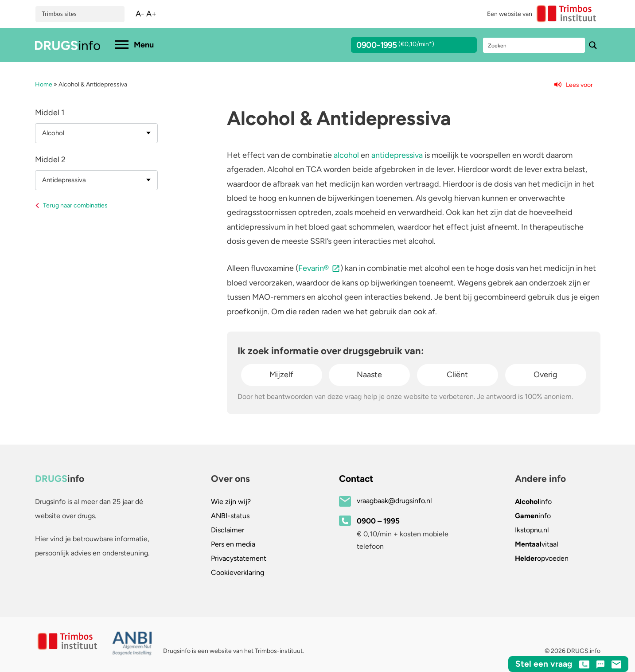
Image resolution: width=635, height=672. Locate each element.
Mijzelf (281, 375)
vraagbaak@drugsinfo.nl (394, 501)
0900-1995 (406, 47)
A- (140, 14)
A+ (151, 14)
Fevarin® (314, 268)
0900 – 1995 (378, 521)
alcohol (346, 155)
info (533, 502)
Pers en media (233, 544)
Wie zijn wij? (231, 502)
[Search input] (534, 45)
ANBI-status (230, 516)
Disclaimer (228, 530)
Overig (545, 375)
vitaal (537, 544)
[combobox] (96, 133)
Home (44, 84)
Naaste (369, 375)
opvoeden (542, 558)
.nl (532, 530)
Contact (356, 479)
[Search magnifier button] (593, 45)
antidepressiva (397, 155)
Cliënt (457, 375)
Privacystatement (239, 558)
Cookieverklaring (238, 572)
